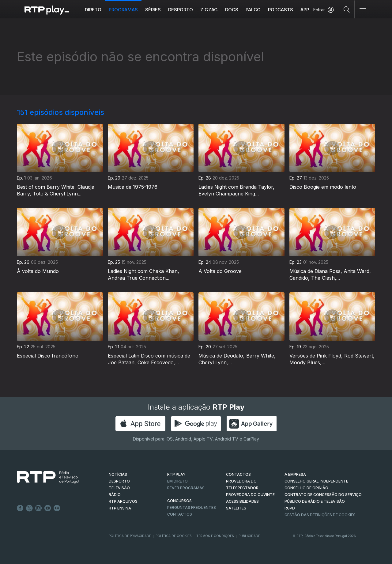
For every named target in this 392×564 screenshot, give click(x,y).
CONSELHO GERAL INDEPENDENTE (316, 481)
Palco (253, 10)
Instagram (39, 508)
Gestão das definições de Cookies (320, 515)
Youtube (48, 508)
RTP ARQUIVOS (123, 501)
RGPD (290, 508)
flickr (57, 508)
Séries (153, 10)
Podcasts (281, 10)
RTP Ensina (120, 508)
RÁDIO (115, 495)
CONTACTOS (238, 474)
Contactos (180, 514)
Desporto (181, 10)
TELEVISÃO (119, 488)
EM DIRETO (177, 481)
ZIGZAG (209, 10)
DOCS (232, 10)
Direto (93, 10)
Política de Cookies (174, 536)
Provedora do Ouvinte (250, 495)
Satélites (236, 508)
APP (305, 10)
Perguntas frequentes (192, 507)
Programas (123, 10)
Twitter (29, 508)
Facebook (20, 508)
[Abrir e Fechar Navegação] (363, 10)
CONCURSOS (179, 501)
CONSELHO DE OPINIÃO (306, 488)
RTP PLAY (176, 474)
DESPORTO (119, 481)
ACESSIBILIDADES (242, 501)
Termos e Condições (215, 536)
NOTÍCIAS (118, 474)
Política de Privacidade (130, 536)
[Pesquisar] (347, 9)
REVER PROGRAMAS (186, 488)
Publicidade (249, 536)
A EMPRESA (295, 474)
